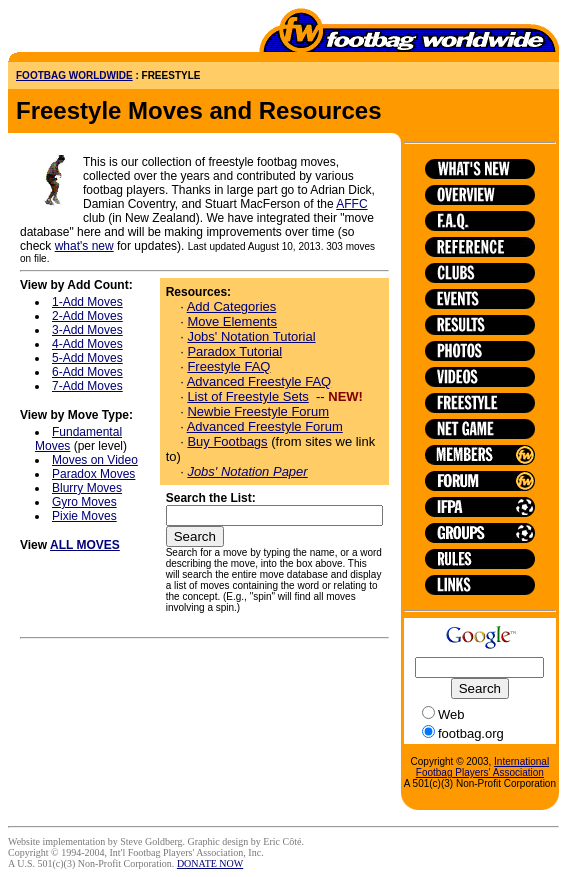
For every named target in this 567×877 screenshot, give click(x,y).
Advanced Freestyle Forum (265, 426)
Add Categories (232, 306)
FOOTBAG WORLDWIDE (74, 75)
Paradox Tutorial (234, 351)
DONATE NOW (210, 863)
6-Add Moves (87, 372)
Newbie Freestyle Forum (258, 411)
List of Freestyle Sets (247, 396)
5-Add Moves (87, 358)
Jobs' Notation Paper (247, 471)
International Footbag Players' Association (482, 767)
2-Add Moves (87, 316)
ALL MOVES (85, 545)
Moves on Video (95, 460)
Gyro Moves (84, 502)
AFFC (351, 204)
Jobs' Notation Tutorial (251, 336)
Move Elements (232, 321)
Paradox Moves (93, 474)
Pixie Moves (84, 516)
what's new (84, 246)
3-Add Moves (87, 330)
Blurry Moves (87, 488)
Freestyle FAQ (228, 366)
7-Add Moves (87, 386)
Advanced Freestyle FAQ (259, 381)
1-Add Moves (87, 302)
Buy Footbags (227, 441)
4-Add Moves (87, 344)
